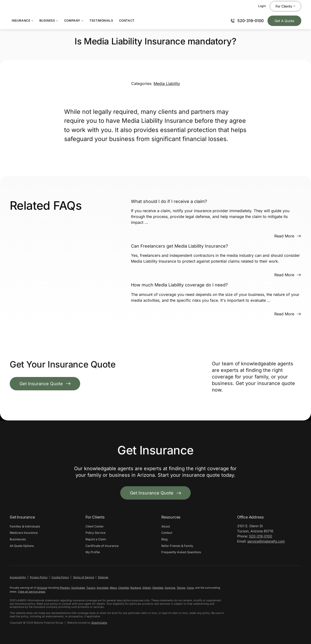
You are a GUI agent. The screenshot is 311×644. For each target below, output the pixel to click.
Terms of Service (83, 577)
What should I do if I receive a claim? (169, 201)
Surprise (170, 588)
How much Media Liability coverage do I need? (179, 285)
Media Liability (167, 84)
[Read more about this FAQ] (288, 236)
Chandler (124, 588)
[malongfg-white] (261, 591)
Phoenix (65, 588)
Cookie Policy (60, 577)
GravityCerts (99, 623)
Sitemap (103, 577)
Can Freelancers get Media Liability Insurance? (179, 246)
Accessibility (18, 577)
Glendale (158, 588)
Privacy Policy (39, 577)
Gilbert (147, 588)
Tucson (91, 588)
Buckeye (136, 588)
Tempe (181, 588)
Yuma (190, 588)
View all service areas (32, 592)
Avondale (103, 588)
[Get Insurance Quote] (284, 21)
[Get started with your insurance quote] (155, 493)
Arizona (42, 588)
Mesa (113, 588)
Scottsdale (78, 588)
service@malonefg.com (266, 541)
